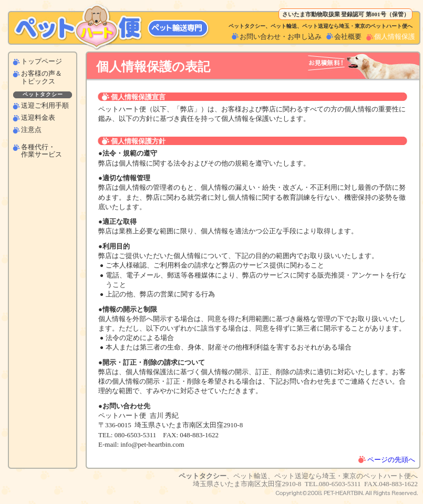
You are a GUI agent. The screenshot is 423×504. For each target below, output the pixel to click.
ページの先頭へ (391, 460)
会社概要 (348, 37)
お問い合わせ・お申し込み (281, 37)
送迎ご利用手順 (45, 106)
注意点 (31, 130)
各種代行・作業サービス (42, 151)
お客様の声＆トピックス (42, 77)
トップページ (42, 61)
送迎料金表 (38, 118)
